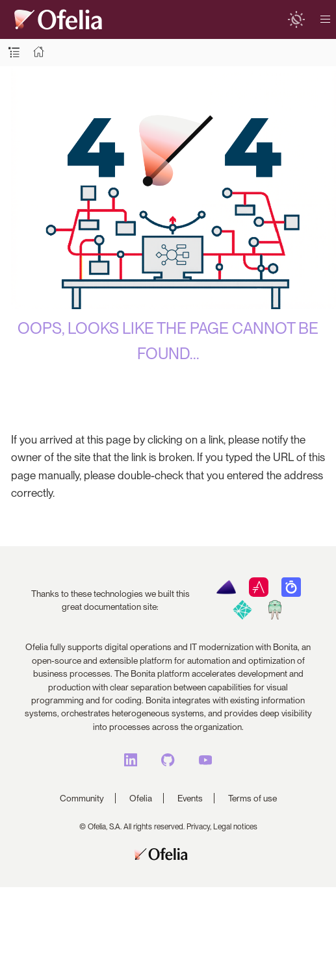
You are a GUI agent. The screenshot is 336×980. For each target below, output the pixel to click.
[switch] (296, 19)
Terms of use (252, 798)
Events (190, 798)
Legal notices (235, 827)
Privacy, (199, 827)
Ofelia (141, 798)
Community (82, 798)
